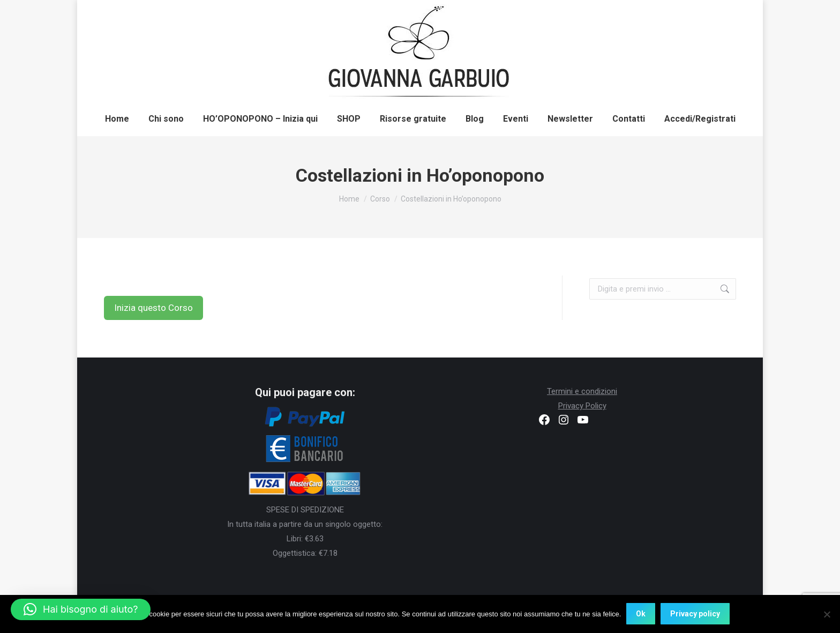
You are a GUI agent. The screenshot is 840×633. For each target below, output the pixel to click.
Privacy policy (695, 614)
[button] (81, 609)
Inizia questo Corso (153, 308)
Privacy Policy (582, 406)
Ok (641, 614)
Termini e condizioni (582, 391)
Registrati (624, 12)
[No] (827, 614)
